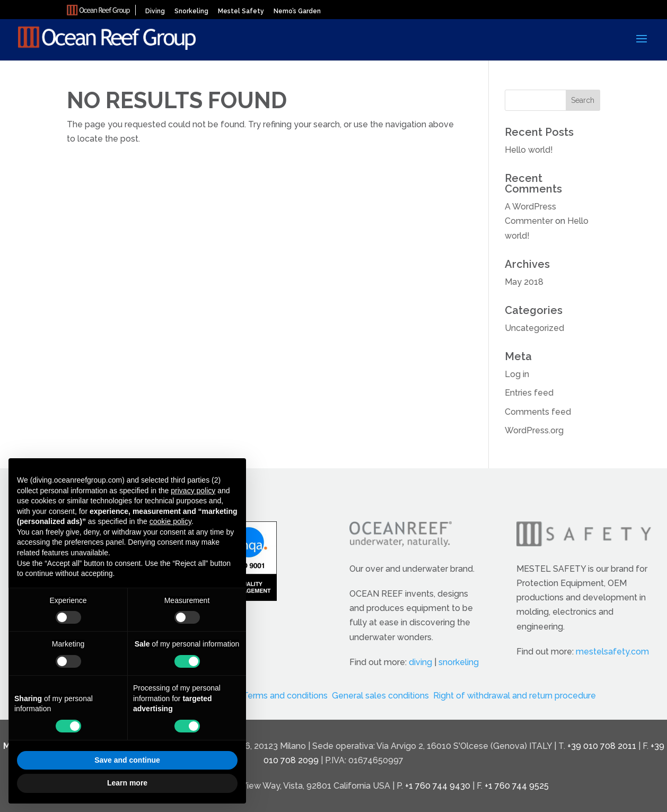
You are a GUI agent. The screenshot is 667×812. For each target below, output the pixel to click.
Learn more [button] (127, 783)
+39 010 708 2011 (602, 746)
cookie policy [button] (170, 521)
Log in (517, 374)
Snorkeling (191, 11)
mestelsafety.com (612, 652)
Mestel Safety (241, 11)
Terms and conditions (285, 696)
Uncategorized (534, 328)
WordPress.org (534, 430)
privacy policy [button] (193, 491)
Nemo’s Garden (297, 11)
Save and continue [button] (127, 760)
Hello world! (529, 150)
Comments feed (538, 412)
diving (420, 662)
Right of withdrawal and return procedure (515, 696)
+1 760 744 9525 (517, 786)
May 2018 (524, 282)
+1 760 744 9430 (438, 786)
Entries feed (529, 393)
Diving (155, 11)
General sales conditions (380, 696)
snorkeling (459, 662)
